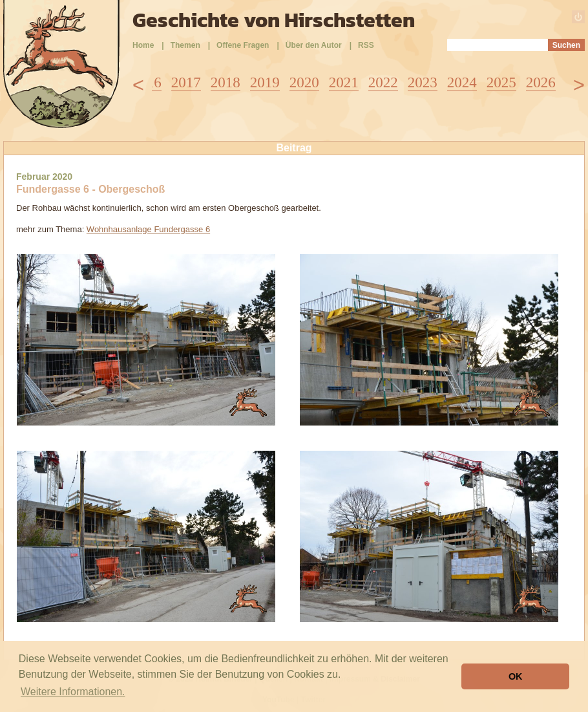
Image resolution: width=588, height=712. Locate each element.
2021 (344, 82)
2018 (226, 82)
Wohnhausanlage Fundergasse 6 (148, 229)
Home (143, 45)
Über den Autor (314, 45)
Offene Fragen (243, 45)
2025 (501, 82)
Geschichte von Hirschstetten (274, 20)
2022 (383, 82)
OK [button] (516, 676)
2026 (541, 82)
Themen (185, 45)
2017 (186, 82)
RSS (366, 45)
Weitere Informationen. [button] (73, 692)
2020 (304, 82)
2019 (265, 82)
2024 (462, 82)
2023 (423, 82)
